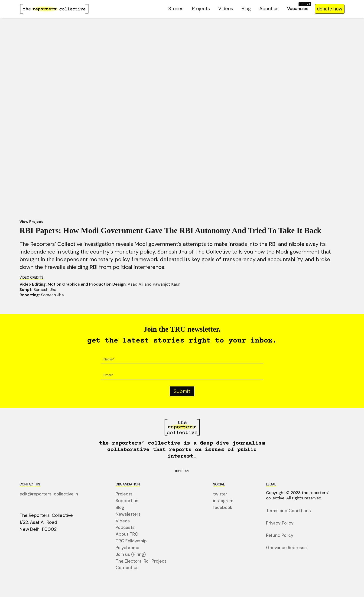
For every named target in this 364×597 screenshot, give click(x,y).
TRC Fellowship (131, 541)
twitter (220, 494)
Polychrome (127, 548)
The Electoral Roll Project (141, 561)
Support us (127, 501)
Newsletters (128, 514)
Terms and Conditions (288, 511)
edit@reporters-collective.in (49, 494)
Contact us (127, 568)
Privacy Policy (280, 523)
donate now (330, 9)
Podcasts (125, 528)
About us (269, 9)
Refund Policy (280, 536)
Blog (246, 9)
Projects (201, 9)
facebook (223, 508)
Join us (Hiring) (131, 555)
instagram (223, 501)
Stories (176, 9)
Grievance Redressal (287, 548)
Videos (226, 9)
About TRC (127, 534)
